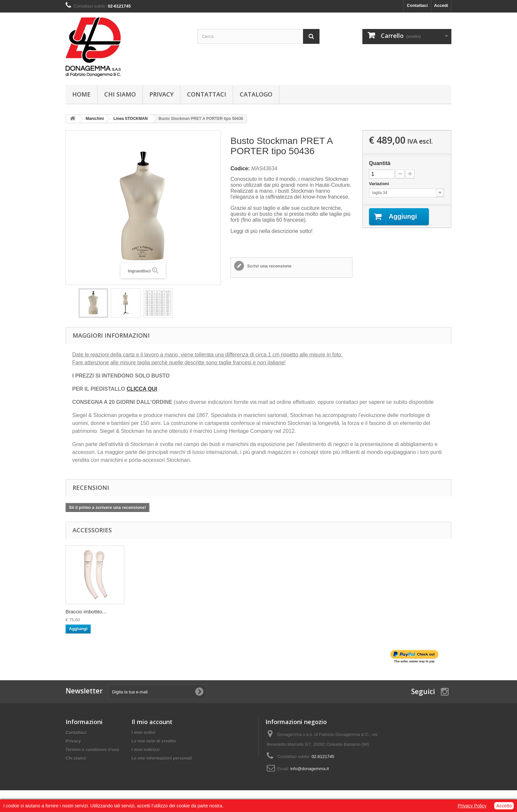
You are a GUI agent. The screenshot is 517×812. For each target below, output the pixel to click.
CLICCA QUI (142, 389)
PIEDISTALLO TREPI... (91, 612)
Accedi (441, 5)
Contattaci (417, 5)
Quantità (380, 163)
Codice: (240, 168)
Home (81, 94)
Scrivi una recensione (269, 266)
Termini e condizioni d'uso (92, 750)
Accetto (504, 806)
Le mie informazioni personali (162, 758)
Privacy (161, 94)
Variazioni (380, 184)
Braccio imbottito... (151, 612)
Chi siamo (120, 94)
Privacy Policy (472, 806)
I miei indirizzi (146, 750)
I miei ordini (144, 732)
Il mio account (152, 722)
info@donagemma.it (310, 769)
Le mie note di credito (154, 741)
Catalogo (256, 94)
